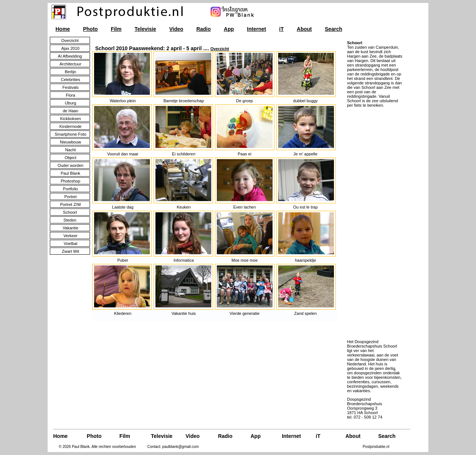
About (304, 29)
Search (334, 29)
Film (116, 29)
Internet (256, 29)
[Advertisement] (369, 223)
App (229, 29)
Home (63, 29)
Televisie (145, 29)
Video (176, 29)
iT (282, 29)
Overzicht (220, 49)
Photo (90, 29)
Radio (204, 29)
